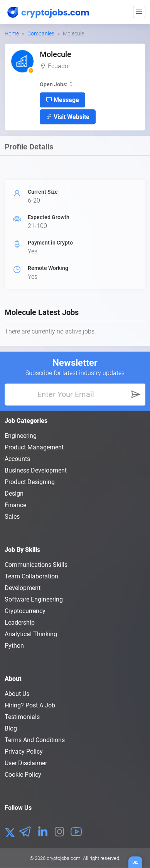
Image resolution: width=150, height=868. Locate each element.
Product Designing (30, 482)
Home (12, 34)
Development (23, 588)
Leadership (20, 623)
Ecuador (59, 66)
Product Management (34, 447)
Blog (11, 728)
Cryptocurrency (25, 611)
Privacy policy (24, 752)
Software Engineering (34, 599)
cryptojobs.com (64, 858)
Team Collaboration (31, 576)
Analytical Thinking (31, 634)
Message (62, 100)
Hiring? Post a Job (30, 705)
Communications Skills (36, 565)
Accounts (17, 459)
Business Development (36, 470)
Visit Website (68, 117)
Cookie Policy (23, 775)
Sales (12, 517)
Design (14, 493)
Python (14, 646)
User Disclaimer (26, 763)
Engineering (21, 436)
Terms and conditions (35, 740)
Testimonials (22, 717)
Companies (41, 34)
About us (17, 694)
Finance (15, 505)
